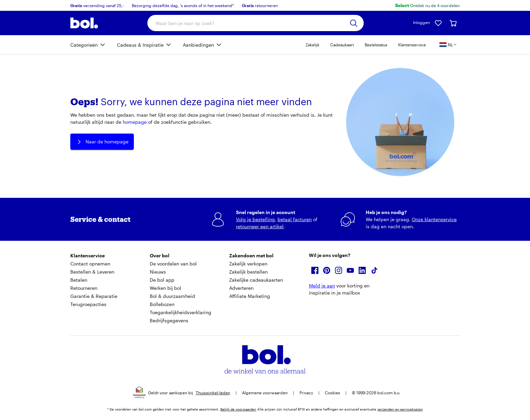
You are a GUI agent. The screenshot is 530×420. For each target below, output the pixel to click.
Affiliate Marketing (250, 296)
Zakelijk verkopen (248, 264)
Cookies (332, 393)
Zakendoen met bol (251, 255)
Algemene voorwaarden (265, 393)
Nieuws (158, 272)
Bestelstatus (376, 45)
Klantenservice (412, 45)
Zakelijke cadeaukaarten (256, 280)
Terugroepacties (88, 304)
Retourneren (84, 288)
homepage (135, 122)
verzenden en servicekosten (400, 409)
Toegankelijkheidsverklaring (180, 312)
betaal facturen (295, 219)
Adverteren (241, 288)
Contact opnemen (90, 264)
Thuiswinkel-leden (213, 393)
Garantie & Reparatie (94, 296)
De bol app (162, 280)
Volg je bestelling (255, 219)
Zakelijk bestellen (248, 272)
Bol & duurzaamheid (172, 296)
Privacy (306, 393)
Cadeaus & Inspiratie (140, 45)
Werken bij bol (165, 288)
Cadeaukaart (342, 45)
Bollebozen (162, 304)
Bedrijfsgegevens (169, 320)
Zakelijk (312, 45)
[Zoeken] (354, 23)
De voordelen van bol (173, 264)
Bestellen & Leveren (92, 272)
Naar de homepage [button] (102, 142)
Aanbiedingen (198, 45)
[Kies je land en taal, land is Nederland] (448, 45)
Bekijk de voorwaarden (238, 409)
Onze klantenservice (434, 219)
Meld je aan (322, 286)
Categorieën (84, 45)
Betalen (79, 280)
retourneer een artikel (260, 226)
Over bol (160, 255)
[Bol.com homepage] (84, 23)
